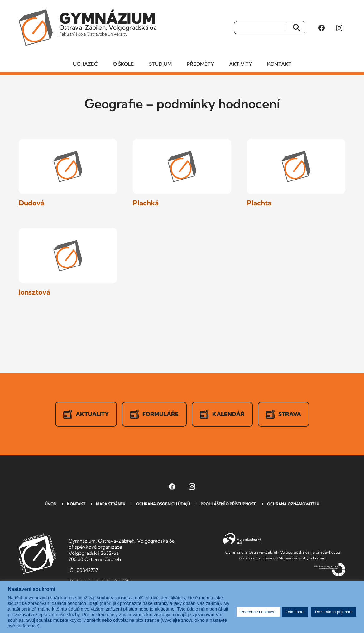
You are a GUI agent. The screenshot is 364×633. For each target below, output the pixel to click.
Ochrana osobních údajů (163, 504)
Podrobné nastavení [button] (258, 612)
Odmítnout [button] (295, 612)
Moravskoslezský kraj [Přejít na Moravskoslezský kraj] (242, 539)
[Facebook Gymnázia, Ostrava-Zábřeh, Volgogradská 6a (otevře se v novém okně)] (322, 28)
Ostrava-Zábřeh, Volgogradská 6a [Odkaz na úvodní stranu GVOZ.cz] (108, 23)
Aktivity (241, 64)
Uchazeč (85, 64)
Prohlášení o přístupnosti (229, 504)
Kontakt (279, 64)
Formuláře (154, 414)
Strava (283, 414)
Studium (160, 64)
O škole (123, 64)
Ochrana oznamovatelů (293, 504)
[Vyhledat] (260, 28)
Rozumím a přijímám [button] (334, 612)
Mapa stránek (111, 504)
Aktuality (86, 414)
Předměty (200, 64)
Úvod (51, 504)
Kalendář (222, 414)
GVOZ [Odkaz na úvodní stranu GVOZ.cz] (37, 553)
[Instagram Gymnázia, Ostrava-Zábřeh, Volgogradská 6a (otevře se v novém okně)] (339, 28)
